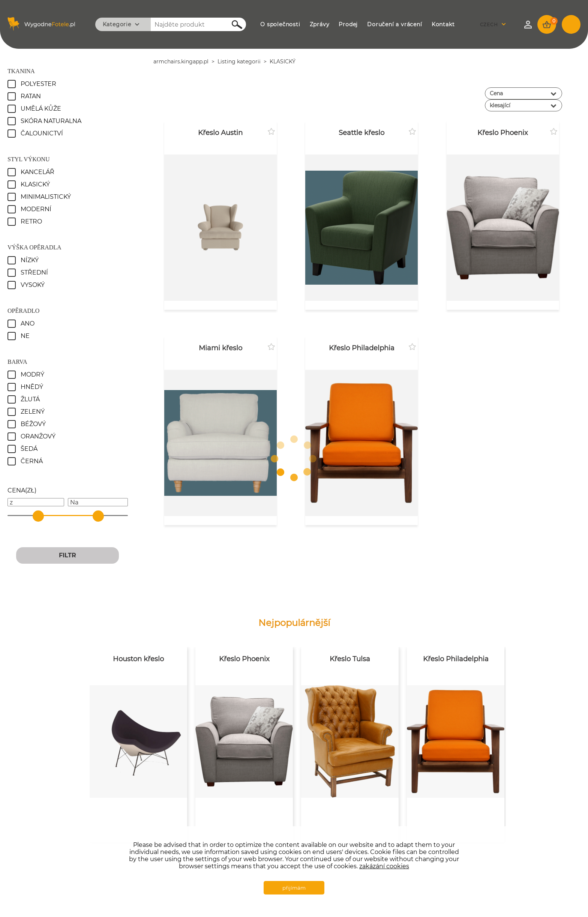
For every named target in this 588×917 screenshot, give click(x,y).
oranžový (38, 436)
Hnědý (32, 387)
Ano (28, 323)
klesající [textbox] (500, 105)
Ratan (31, 96)
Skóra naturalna (51, 121)
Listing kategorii (239, 62)
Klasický (35, 184)
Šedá (29, 449)
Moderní (36, 209)
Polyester (38, 84)
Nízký (30, 260)
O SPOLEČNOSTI (280, 24)
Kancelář (37, 172)
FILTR (67, 555)
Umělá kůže (41, 109)
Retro (31, 221)
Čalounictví (42, 133)
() (22, 490)
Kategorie (117, 24)
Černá (32, 461)
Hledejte (233, 25)
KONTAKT (443, 24)
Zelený (33, 412)
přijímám (294, 888)
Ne (25, 336)
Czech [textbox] (489, 25)
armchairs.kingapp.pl (181, 62)
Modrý (32, 374)
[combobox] (495, 25)
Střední (34, 272)
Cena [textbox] (496, 93)
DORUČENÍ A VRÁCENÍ (394, 24)
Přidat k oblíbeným (271, 132)
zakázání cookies (384, 866)
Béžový (33, 424)
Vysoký (33, 285)
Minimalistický (46, 197)
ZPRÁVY (320, 24)
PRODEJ (348, 24)
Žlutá (30, 399)
